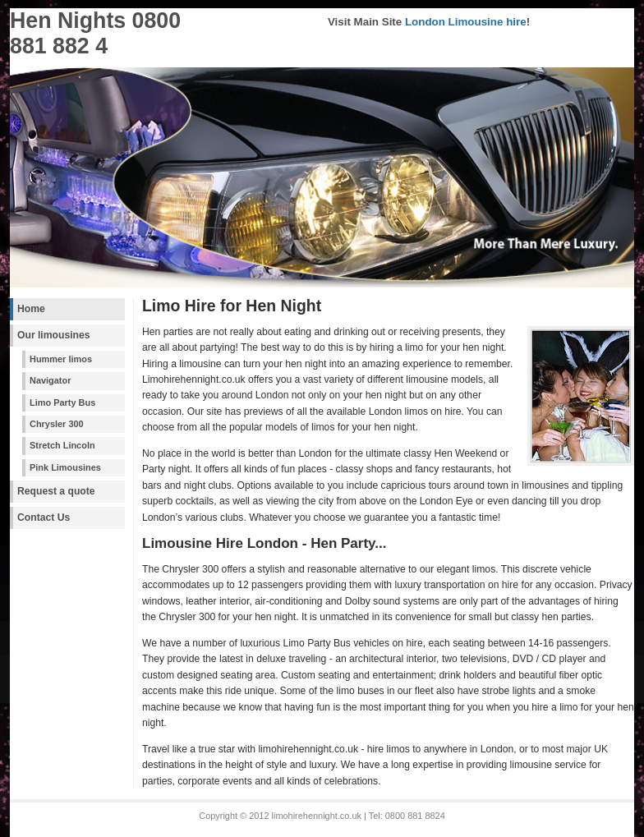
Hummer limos (61, 359)
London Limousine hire (466, 22)
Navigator (50, 380)
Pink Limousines (65, 467)
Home (31, 309)
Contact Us (44, 517)
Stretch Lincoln (62, 445)
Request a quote (56, 491)
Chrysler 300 (57, 424)
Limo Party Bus (62, 402)
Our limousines (54, 335)
